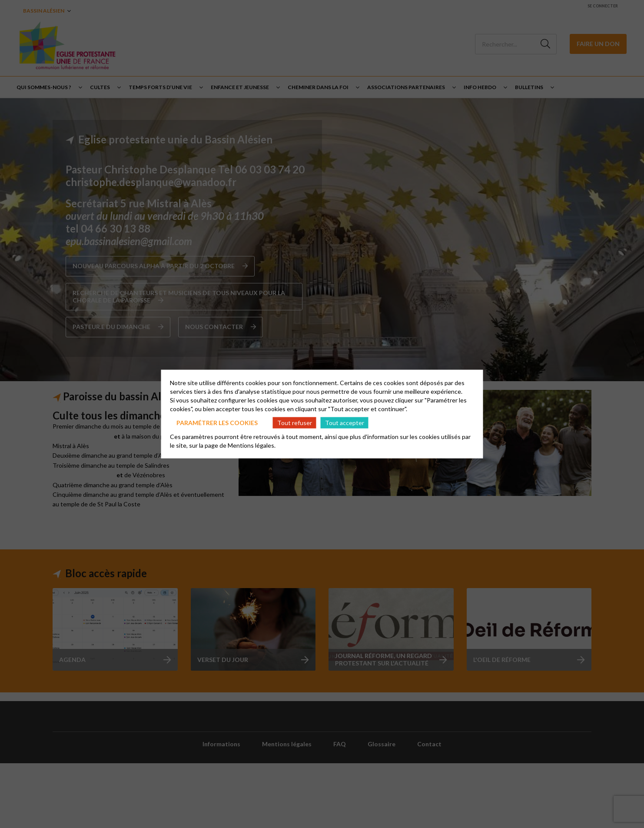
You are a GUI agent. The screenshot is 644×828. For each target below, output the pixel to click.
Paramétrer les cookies (217, 422)
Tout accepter (345, 422)
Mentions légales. (252, 445)
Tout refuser (295, 422)
